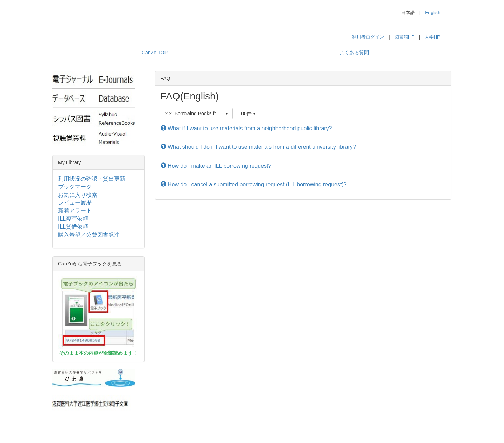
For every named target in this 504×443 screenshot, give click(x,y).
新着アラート (75, 211)
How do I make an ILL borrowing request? (216, 166)
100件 (247, 113)
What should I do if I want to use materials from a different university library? (258, 147)
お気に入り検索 (78, 195)
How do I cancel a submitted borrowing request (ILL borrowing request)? (254, 184)
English (433, 12)
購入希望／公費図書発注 (89, 235)
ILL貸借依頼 (73, 227)
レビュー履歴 (75, 203)
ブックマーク (75, 187)
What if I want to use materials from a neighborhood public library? (246, 128)
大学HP (432, 37)
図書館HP (404, 37)
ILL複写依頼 (73, 219)
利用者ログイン (368, 37)
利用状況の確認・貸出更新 (92, 179)
